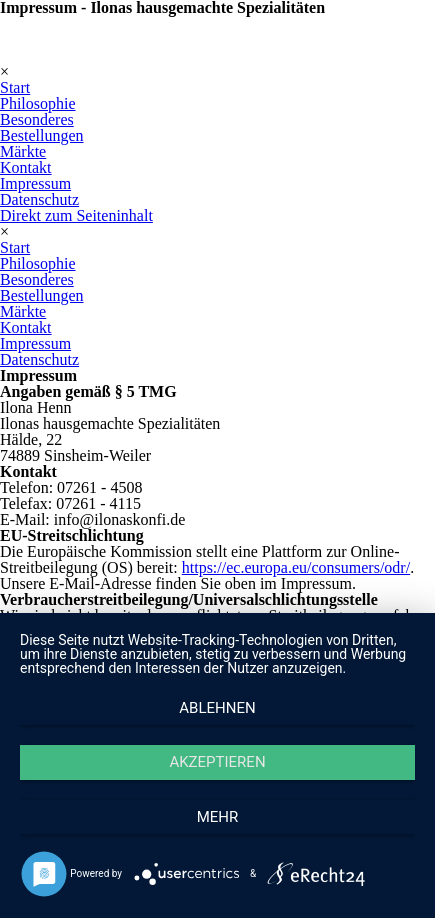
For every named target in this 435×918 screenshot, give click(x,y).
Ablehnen (217, 708)
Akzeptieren (217, 762)
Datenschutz (39, 199)
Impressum (35, 183)
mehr (218, 817)
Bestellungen (42, 135)
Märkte (23, 151)
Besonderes (37, 119)
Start (15, 87)
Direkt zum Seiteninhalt (76, 215)
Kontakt (26, 167)
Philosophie (38, 103)
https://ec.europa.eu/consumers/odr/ (296, 567)
